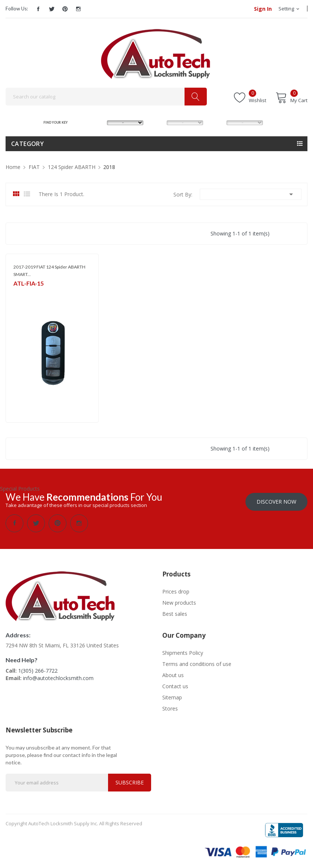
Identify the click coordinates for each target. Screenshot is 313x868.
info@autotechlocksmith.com (58, 677)
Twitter (52, 9)
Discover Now (276, 501)
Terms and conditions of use (197, 663)
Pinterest (65, 9)
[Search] (106, 97)
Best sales (175, 613)
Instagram (78, 9)
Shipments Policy (183, 652)
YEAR (216, 122)
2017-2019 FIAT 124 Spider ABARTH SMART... (49, 271)
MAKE (97, 122)
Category (27, 144)
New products (179, 602)
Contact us (175, 685)
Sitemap (172, 697)
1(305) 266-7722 (38, 670)
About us (173, 674)
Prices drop (176, 591)
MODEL (158, 122)
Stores (170, 708)
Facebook (38, 9)
